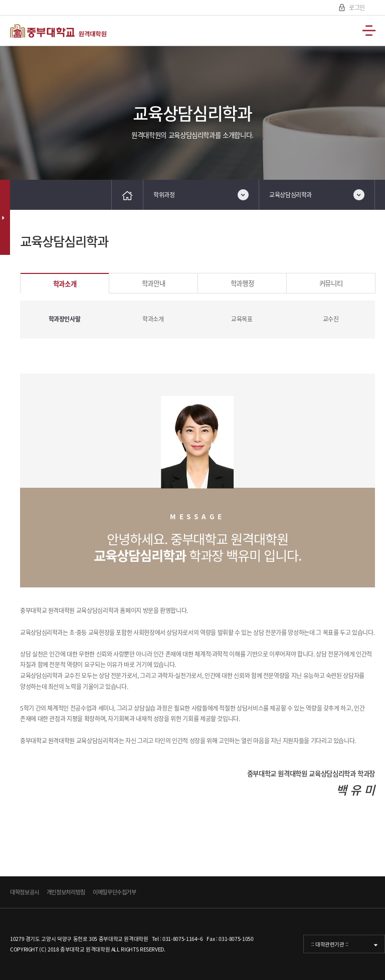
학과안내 (154, 283)
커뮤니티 (331, 283)
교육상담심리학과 (291, 195)
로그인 (356, 8)
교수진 (331, 319)
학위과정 (164, 195)
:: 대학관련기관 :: (330, 944)
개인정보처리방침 (66, 892)
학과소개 (65, 283)
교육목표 (242, 319)
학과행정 (242, 283)
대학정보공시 (25, 892)
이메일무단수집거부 (115, 892)
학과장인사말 (65, 319)
